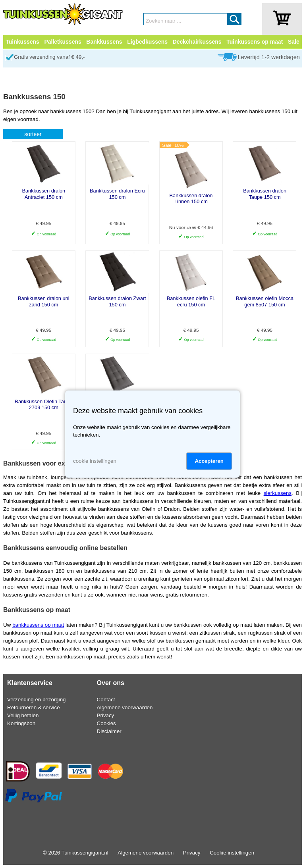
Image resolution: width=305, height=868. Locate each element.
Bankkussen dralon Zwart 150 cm (117, 301)
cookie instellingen (95, 461)
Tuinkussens (22, 42)
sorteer (33, 134)
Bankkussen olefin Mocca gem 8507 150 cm (265, 301)
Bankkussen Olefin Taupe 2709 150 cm (43, 404)
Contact (106, 700)
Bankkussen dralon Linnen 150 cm (191, 198)
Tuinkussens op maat (255, 42)
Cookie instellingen (232, 853)
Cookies (106, 723)
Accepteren (209, 461)
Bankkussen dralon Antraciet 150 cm (43, 194)
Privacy (106, 715)
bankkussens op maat (38, 625)
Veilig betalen (23, 715)
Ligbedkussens (147, 42)
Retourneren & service (34, 707)
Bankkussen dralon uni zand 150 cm (43, 301)
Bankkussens (104, 42)
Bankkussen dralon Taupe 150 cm (265, 194)
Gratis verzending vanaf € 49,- (49, 57)
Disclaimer (109, 731)
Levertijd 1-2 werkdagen (269, 57)
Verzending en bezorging (36, 700)
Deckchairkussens (197, 42)
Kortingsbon (21, 723)
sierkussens (278, 493)
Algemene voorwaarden (125, 707)
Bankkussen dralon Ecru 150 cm (117, 194)
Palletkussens (63, 42)
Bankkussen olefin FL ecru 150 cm (191, 301)
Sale (294, 42)
